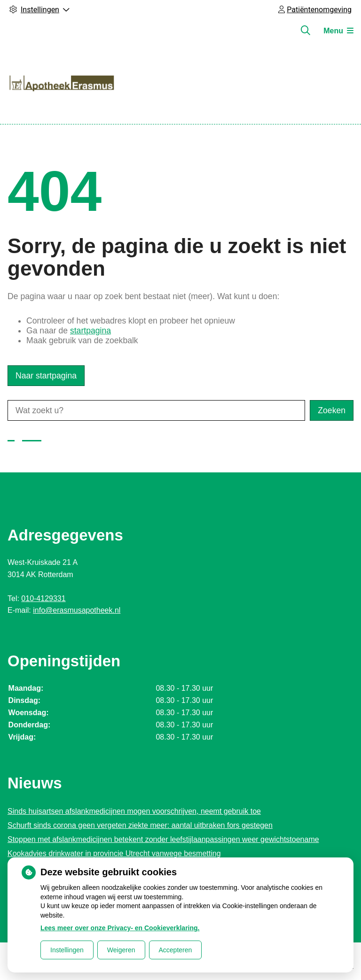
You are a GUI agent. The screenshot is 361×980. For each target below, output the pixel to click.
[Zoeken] (306, 31)
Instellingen (67, 950)
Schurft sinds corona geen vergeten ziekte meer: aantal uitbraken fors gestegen (140, 825)
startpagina (90, 331)
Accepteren (176, 950)
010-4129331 (43, 598)
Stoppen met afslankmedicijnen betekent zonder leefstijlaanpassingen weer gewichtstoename (163, 839)
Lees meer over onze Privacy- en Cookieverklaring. (120, 928)
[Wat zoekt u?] (156, 410)
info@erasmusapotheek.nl (77, 610)
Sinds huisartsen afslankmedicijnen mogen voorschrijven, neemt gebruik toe (134, 811)
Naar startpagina (46, 376)
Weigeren (121, 950)
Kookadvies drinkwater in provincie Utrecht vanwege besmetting (114, 853)
